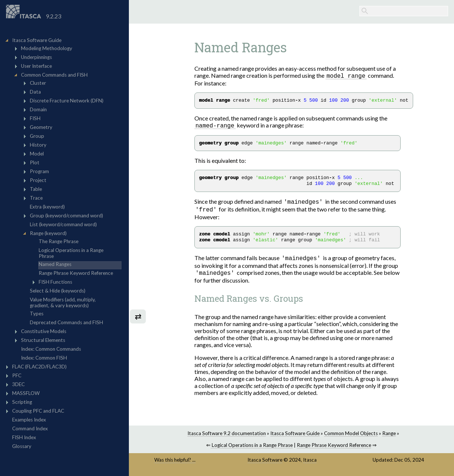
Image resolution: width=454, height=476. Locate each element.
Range (389, 435)
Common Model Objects (351, 435)
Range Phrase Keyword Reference (334, 447)
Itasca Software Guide (295, 435)
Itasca (310, 462)
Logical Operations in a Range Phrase (252, 447)
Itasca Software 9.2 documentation (227, 435)
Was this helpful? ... (175, 462)
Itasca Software (265, 462)
